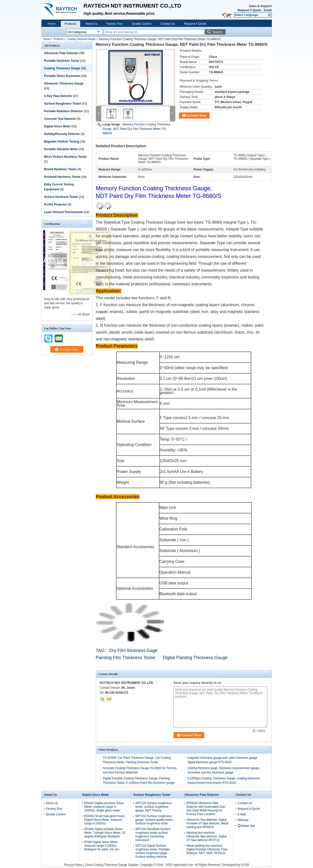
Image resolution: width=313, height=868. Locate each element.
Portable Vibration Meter (61, 149)
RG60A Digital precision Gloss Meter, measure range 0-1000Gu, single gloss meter (104, 807)
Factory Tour (114, 24)
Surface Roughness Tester (63, 104)
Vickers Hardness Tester (61, 197)
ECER (245, 865)
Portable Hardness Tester (62, 61)
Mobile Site (246, 826)
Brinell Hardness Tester (61, 169)
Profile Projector (56, 205)
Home (52, 24)
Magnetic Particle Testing (62, 142)
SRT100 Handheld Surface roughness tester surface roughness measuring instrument (153, 835)
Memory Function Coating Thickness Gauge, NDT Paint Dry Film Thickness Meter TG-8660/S (137, 129)
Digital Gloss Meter (57, 126)
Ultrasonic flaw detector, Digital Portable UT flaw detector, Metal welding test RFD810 (207, 823)
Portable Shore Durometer (62, 76)
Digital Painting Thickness (188, 658)
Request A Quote (249, 10)
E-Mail (242, 814)
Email (268, 10)
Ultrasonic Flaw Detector (61, 53)
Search (217, 32)
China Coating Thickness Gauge (106, 865)
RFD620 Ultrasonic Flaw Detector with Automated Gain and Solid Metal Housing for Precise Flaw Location (206, 809)
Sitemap (243, 820)
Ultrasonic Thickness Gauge (64, 84)
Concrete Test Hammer (60, 119)
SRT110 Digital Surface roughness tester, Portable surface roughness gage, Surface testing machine (152, 851)
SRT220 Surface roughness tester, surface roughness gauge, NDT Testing (153, 807)
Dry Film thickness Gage (133, 651)
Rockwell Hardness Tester (62, 177)
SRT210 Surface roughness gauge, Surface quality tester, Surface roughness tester (154, 820)
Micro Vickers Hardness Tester (65, 157)
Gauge (221, 658)
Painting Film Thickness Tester (127, 658)
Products (70, 24)
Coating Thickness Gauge (81, 39)
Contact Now (197, 115)
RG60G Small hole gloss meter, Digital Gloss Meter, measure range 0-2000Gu (105, 820)
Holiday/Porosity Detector (62, 134)
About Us (91, 24)
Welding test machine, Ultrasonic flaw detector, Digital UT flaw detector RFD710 (207, 836)
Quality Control (142, 24)
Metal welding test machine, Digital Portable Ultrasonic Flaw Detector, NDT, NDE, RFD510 (207, 849)
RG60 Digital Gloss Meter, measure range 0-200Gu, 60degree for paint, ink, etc (102, 846)
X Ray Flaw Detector (58, 96)
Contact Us (168, 24)
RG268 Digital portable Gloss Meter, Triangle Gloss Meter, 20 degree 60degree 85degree (105, 833)
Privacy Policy (73, 865)
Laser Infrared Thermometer (64, 212)
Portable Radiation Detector (63, 111)
